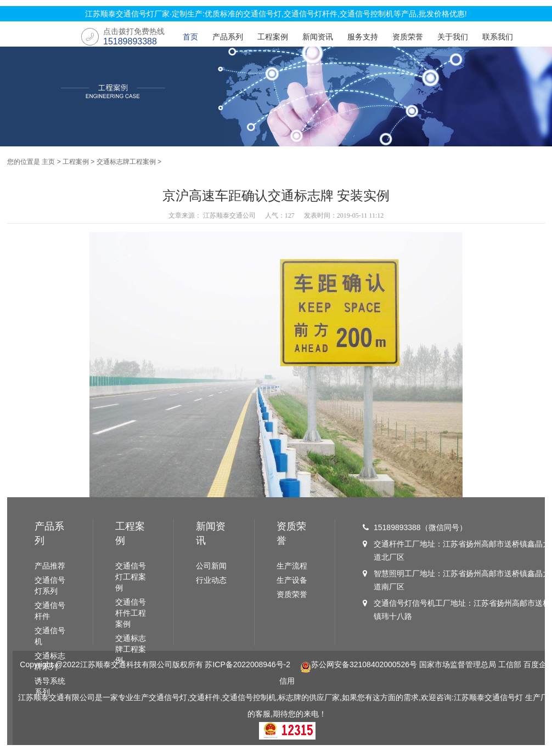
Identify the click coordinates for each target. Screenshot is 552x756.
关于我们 (453, 37)
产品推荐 (50, 566)
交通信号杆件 (50, 611)
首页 (190, 37)
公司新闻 (211, 566)
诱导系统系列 (50, 686)
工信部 (510, 664)
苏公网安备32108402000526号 (359, 664)
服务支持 (363, 37)
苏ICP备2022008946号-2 (247, 664)
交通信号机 (50, 636)
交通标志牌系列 (50, 661)
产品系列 (228, 37)
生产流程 (292, 566)
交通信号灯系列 (50, 586)
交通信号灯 (504, 697)
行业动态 (211, 580)
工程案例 (273, 37)
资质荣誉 (408, 37)
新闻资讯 (318, 37)
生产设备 (292, 580)
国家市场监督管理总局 (458, 664)
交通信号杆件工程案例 (131, 613)
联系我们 (498, 37)
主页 (48, 162)
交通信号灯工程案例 (131, 577)
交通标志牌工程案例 (126, 162)
